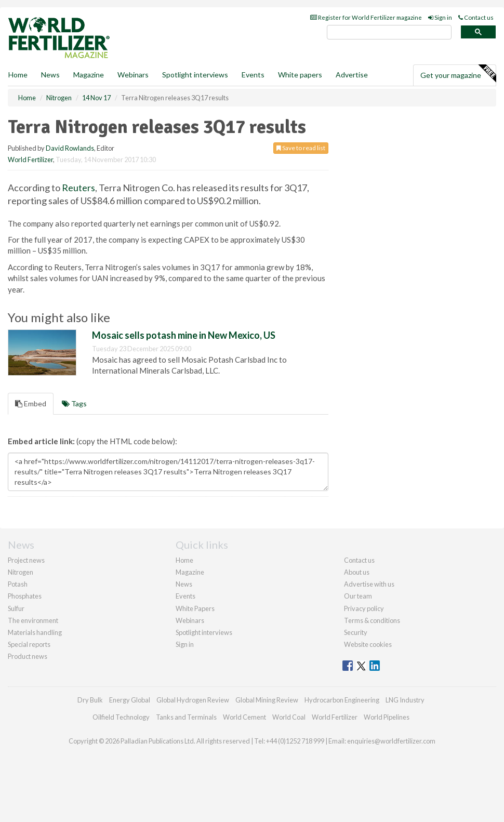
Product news (28, 656)
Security (356, 632)
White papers (300, 75)
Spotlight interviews (195, 75)
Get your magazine (458, 74)
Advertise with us (369, 584)
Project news (26, 560)
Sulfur (16, 608)
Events (253, 75)
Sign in (440, 17)
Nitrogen (21, 572)
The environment (33, 620)
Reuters (78, 188)
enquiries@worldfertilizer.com (391, 741)
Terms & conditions (372, 620)
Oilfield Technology (121, 717)
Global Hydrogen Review (193, 700)
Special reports (29, 644)
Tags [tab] (74, 403)
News (184, 584)
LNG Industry (405, 700)
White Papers (195, 608)
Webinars (133, 75)
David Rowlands (70, 148)
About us (357, 572)
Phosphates (25, 596)
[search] (389, 32)
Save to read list (301, 148)
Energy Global (130, 700)
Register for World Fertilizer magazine (366, 17)
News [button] (50, 75)
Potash (18, 584)
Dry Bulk (90, 700)
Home (18, 75)
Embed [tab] (31, 403)
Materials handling (35, 632)
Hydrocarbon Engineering (342, 700)
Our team (358, 596)
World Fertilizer (30, 160)
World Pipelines (387, 717)
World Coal (289, 717)
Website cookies (368, 644)
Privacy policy (364, 608)
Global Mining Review (267, 700)
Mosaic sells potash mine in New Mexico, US (184, 335)
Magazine (89, 75)
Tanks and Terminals (186, 717)
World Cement (244, 717)
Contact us (476, 17)
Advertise (352, 75)
